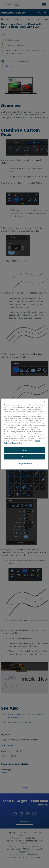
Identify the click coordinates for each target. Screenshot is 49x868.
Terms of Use (17, 443)
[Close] (44, 402)
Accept (24, 450)
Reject (24, 457)
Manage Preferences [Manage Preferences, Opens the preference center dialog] (24, 464)
